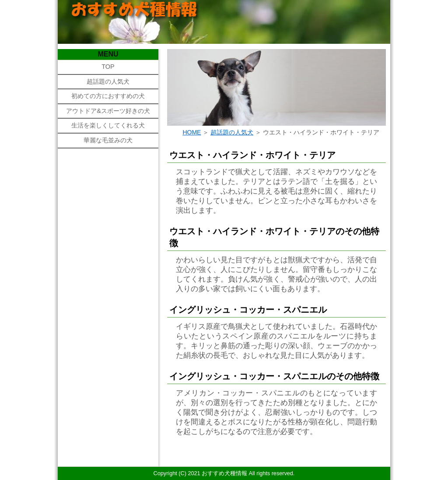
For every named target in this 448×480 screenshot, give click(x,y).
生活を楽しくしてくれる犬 (108, 125)
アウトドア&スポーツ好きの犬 (108, 111)
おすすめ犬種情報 (224, 473)
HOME (192, 132)
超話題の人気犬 (108, 81)
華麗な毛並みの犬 (108, 140)
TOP (108, 67)
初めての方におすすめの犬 (108, 96)
